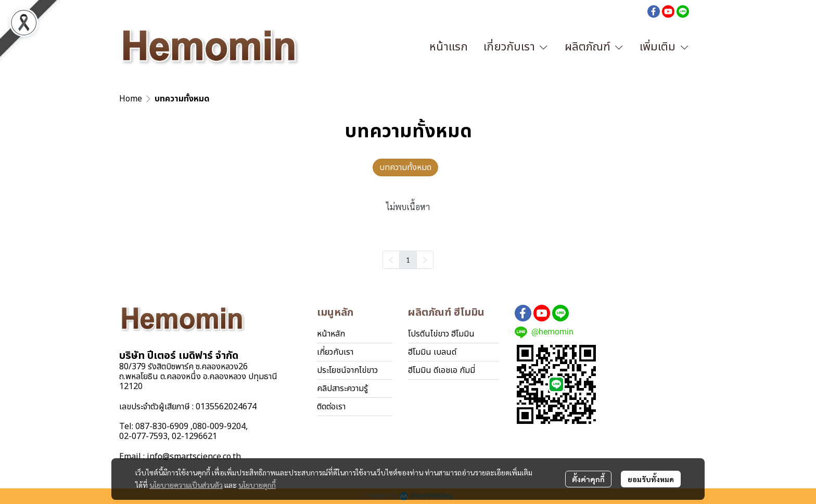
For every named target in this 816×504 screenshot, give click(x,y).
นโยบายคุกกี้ (257, 485)
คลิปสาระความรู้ (342, 389)
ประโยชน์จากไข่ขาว (347, 370)
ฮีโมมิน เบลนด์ (432, 352)
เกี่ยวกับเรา (335, 352)
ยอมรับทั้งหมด (651, 479)
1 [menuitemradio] (408, 260)
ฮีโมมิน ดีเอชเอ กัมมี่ (442, 370)
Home (131, 99)
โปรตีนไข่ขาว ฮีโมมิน (441, 334)
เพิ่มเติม (665, 47)
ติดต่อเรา (331, 407)
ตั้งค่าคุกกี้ (588, 479)
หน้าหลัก (331, 334)
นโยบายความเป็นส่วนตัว (186, 485)
